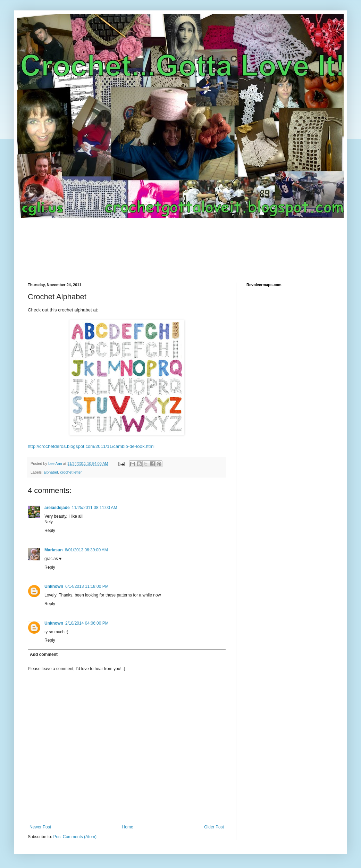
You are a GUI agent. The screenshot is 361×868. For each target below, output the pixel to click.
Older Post (214, 827)
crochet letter (71, 472)
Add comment (44, 654)
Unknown (54, 586)
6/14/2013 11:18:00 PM (87, 586)
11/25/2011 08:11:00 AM (95, 508)
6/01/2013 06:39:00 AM (86, 550)
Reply (50, 531)
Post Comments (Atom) (75, 837)
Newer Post (40, 827)
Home (128, 827)
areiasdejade (57, 508)
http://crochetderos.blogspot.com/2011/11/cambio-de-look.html (91, 446)
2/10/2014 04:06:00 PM (87, 623)
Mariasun (54, 550)
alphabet (51, 472)
